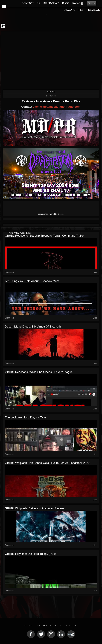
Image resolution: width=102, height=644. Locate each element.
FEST (82, 10)
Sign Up (92, 3)
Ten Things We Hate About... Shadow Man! (32, 281)
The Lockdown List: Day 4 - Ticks (26, 417)
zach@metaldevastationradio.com (57, 107)
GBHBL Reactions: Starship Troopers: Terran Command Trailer (44, 236)
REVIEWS (94, 10)
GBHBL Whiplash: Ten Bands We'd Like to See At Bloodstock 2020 (47, 463)
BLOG (66, 3)
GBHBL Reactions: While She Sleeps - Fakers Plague (39, 372)
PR (38, 3)
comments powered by (51, 214)
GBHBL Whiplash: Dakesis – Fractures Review (34, 508)
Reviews (28, 101)
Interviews (44, 101)
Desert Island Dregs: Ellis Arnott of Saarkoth (33, 327)
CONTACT (28, 3)
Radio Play (72, 101)
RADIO (76, 3)
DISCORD (70, 10)
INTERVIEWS (51, 3)
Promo (58, 101)
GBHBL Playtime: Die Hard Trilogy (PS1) (30, 554)
